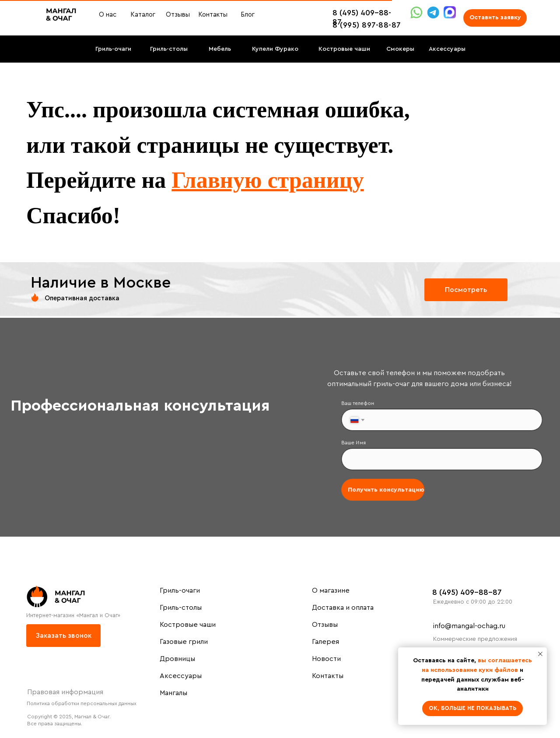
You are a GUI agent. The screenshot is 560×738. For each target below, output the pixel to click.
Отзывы (325, 625)
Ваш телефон (362, 406)
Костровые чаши (188, 625)
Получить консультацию (389, 488)
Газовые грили (184, 642)
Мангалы (173, 693)
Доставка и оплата (343, 608)
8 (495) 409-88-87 (467, 592)
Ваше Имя (359, 443)
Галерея (325, 642)
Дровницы (177, 659)
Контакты (328, 676)
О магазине (331, 590)
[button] (495, 18)
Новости (326, 659)
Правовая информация (65, 692)
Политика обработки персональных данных (82, 703)
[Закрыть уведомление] (540, 654)
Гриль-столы (181, 608)
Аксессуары (181, 676)
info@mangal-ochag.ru (469, 626)
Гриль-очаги (180, 590)
